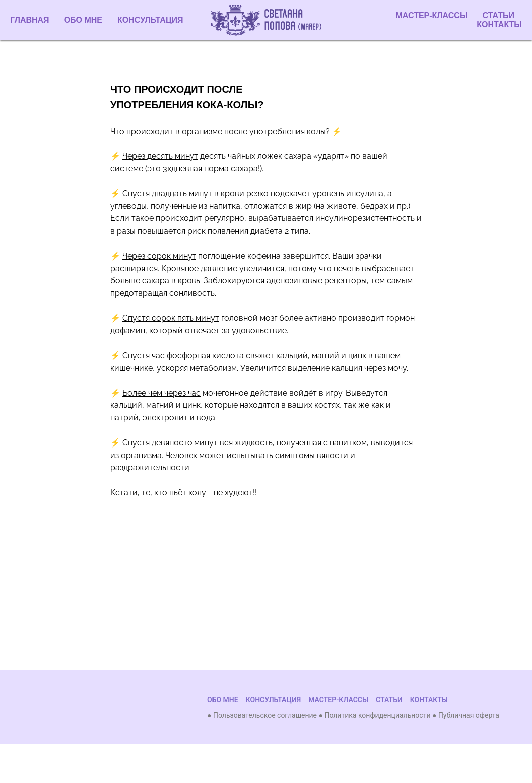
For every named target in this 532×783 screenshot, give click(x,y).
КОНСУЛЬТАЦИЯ (274, 700)
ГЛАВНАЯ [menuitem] (30, 20)
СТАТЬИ (499, 15)
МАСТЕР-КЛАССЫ (432, 15)
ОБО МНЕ (223, 700)
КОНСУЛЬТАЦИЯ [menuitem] (150, 20)
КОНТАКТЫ (499, 24)
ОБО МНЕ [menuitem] (83, 20)
